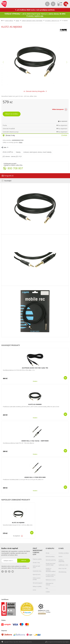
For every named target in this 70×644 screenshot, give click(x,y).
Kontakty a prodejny (64, 553)
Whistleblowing (62, 572)
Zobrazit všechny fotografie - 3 (36, 91)
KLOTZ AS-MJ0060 (18, 523)
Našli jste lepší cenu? (36, 567)
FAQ (47, 588)
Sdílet (5, 147)
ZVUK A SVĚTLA (9, 21)
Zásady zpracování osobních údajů (50, 564)
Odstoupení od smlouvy (49, 584)
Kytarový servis (37, 574)
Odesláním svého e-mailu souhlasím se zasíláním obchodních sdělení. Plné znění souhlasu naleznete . (15, 567)
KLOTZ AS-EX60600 (35, 404)
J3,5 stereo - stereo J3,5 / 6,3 (52, 21)
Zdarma (64, 135)
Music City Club (62, 568)
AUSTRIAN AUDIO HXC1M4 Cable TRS (35, 368)
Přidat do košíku (12, 114)
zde (28, 568)
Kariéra (60, 556)
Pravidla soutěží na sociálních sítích (51, 576)
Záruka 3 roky (10, 135)
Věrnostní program (38, 583)
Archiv (34, 590)
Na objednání (17, 536)
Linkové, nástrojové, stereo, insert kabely (32, 21)
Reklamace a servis (51, 580)
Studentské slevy (37, 571)
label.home (2, 21)
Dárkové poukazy (50, 556)
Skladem (35, 381)
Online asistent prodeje (37, 579)
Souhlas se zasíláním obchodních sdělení (51, 570)
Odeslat (24, 561)
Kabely (17, 21)
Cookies (48, 592)
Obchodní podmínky (51, 560)
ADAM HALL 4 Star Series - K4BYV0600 (35, 441)
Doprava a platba (37, 559)
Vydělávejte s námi (63, 565)
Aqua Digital (66, 642)
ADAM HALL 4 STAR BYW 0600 (35, 477)
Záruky (47, 553)
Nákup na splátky (37, 586)
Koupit (65, 378)
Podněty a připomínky (61, 561)
